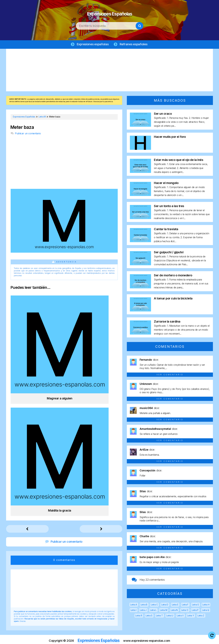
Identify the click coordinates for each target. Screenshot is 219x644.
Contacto (170, 639)
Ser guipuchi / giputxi (169, 253)
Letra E (175, 605)
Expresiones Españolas (110, 12)
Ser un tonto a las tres (169, 207)
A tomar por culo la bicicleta (173, 299)
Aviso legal (95, 639)
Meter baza (22, 128)
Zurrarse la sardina (167, 322)
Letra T (159, 616)
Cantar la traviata (166, 230)
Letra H (206, 605)
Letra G (196, 605)
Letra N (174, 611)
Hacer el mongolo (166, 184)
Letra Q (206, 611)
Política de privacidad (119, 639)
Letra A (134, 605)
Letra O (185, 611)
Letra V (180, 616)
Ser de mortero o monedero (173, 276)
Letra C (154, 605)
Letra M (164, 611)
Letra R (139, 616)
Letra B (144, 605)
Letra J (143, 611)
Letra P (195, 611)
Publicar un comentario (28, 134)
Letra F (185, 605)
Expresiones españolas (92, 44)
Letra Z (201, 616)
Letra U (170, 616)
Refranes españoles (134, 44)
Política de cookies (148, 639)
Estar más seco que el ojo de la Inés (179, 160)
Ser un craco (163, 114)
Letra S (149, 616)
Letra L (153, 611)
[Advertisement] (109, 71)
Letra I (134, 611)
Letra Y (191, 616)
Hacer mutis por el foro (170, 137)
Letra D (165, 605)
